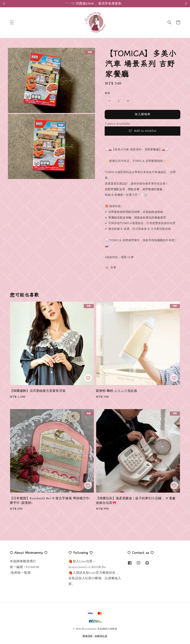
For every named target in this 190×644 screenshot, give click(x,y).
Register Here (114, 4)
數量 (108, 93)
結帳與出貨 (101, 636)
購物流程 (88, 636)
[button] (12, 22)
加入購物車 (143, 114)
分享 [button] (111, 267)
